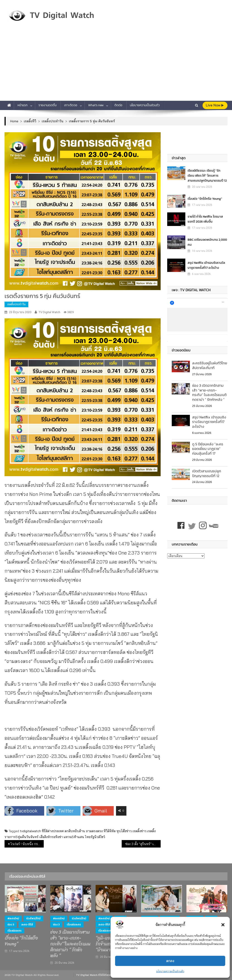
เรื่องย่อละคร (14, 931)
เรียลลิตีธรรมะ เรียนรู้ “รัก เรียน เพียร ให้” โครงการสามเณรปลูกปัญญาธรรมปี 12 (207, 176)
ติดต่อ (118, 105)
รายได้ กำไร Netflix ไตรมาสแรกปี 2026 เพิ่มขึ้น (205, 219)
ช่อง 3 (11, 925)
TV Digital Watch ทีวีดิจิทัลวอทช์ (95, 975)
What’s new (96, 105)
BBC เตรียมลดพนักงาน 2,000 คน (207, 242)
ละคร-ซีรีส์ (27, 925)
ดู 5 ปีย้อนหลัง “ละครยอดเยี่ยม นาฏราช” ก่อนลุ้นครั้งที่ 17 (208, 449)
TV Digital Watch (50, 312)
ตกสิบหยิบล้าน (75, 831)
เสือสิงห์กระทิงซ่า (51, 837)
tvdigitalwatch (30, 831)
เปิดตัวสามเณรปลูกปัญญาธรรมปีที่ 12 (207, 473)
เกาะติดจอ (71, 105)
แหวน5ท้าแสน (74, 837)
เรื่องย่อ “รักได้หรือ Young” (205, 199)
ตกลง (170, 961)
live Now (215, 105)
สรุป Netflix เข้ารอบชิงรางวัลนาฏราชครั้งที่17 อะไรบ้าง (206, 265)
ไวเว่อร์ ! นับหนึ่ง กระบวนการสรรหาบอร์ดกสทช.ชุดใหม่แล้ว (27, 844)
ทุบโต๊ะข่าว (124, 831)
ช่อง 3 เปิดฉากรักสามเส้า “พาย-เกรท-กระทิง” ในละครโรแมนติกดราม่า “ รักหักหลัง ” (209, 392)
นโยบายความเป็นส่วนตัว (170, 971)
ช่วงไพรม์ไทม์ (33, 918)
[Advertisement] (116, 67)
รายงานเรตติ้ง (48, 105)
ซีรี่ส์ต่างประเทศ (53, 831)
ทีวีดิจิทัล (110, 831)
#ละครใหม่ (13, 918)
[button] (223, 925)
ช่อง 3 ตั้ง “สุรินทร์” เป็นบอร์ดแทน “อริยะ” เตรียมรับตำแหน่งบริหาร (143, 844)
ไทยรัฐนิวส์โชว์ (95, 837)
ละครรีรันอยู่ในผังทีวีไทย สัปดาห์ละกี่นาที (210, 365)
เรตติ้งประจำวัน (16, 304)
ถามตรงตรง (94, 831)
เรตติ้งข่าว (139, 831)
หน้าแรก (23, 105)
